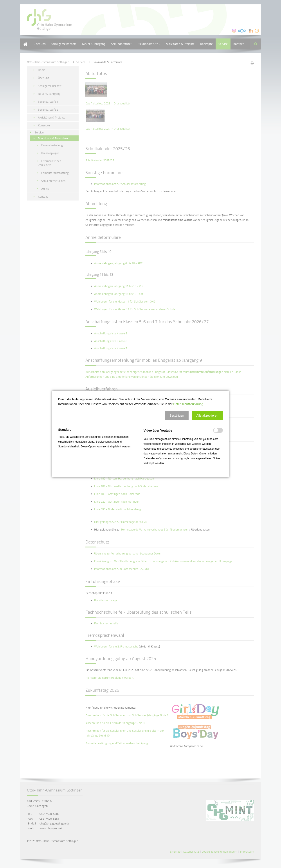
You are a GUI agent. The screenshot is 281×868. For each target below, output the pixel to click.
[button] (177, 416)
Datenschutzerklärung (188, 404)
